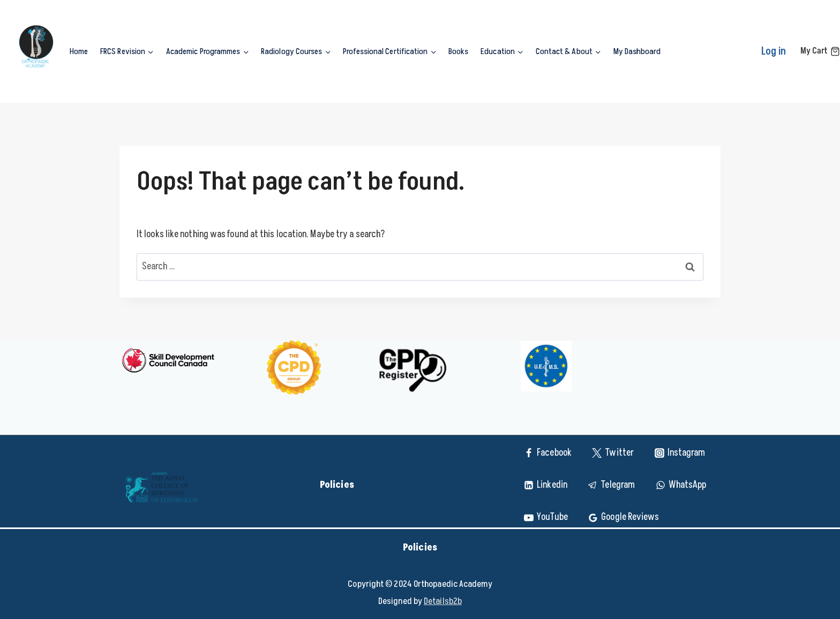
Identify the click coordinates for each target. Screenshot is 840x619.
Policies (338, 485)
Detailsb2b (443, 601)
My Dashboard (637, 51)
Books (458, 51)
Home (79, 51)
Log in (774, 51)
